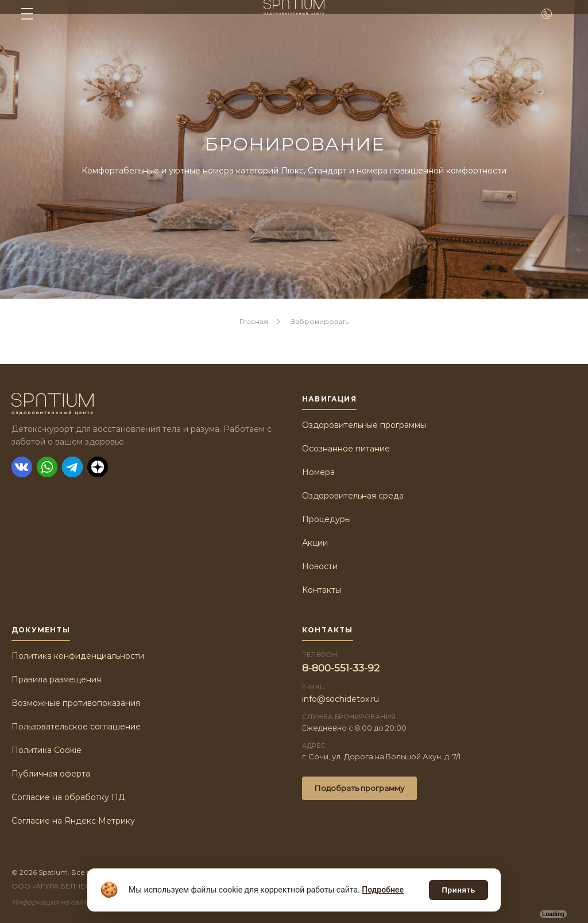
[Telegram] (72, 467)
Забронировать (320, 321)
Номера (318, 472)
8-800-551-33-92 (341, 668)
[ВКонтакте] (22, 467)
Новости (320, 566)
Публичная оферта (51, 774)
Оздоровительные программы (364, 425)
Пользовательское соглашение (76, 727)
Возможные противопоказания (76, 703)
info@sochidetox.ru (341, 699)
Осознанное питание (346, 449)
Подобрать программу (359, 788)
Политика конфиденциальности (78, 656)
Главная (254, 321)
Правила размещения (56, 679)
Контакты (322, 590)
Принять (459, 890)
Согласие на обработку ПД (68, 797)
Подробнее (383, 890)
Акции (315, 543)
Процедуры (326, 519)
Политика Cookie (47, 750)
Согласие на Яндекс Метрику (73, 821)
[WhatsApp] (47, 467)
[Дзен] (98, 467)
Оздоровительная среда (353, 496)
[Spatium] (149, 404)
